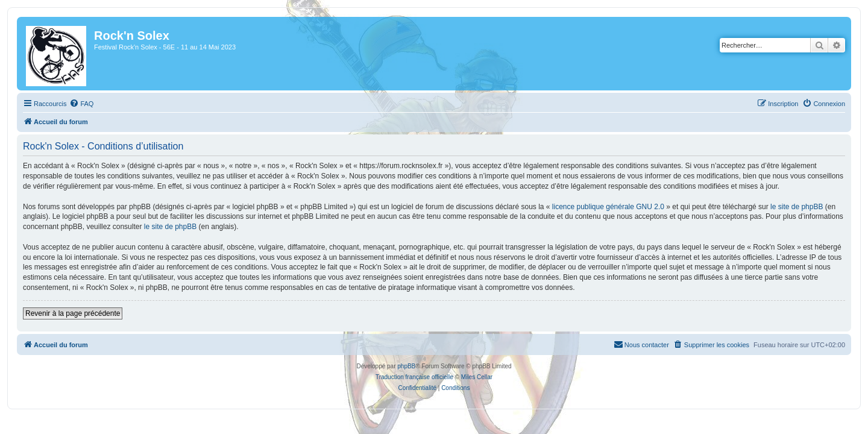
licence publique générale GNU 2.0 (601, 207)
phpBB (406, 366)
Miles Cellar (477, 377)
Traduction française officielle (414, 377)
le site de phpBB (789, 207)
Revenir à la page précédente (65, 313)
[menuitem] (74, 104)
